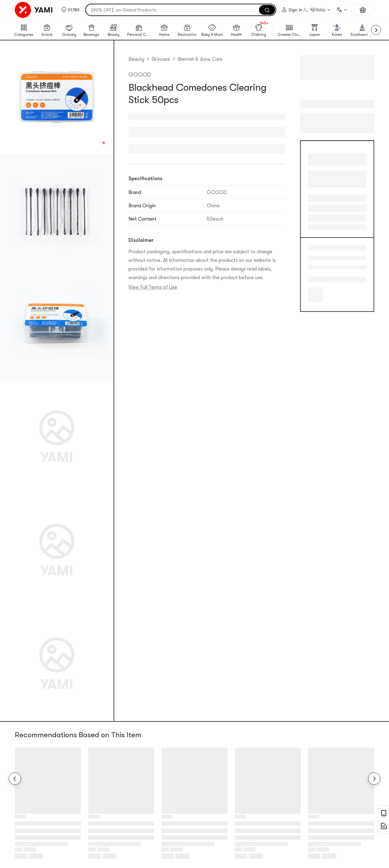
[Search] (267, 10)
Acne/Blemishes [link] (313, 258)
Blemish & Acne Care (200, 59)
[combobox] (341, 10)
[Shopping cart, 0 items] (363, 10)
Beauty (136, 59)
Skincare (161, 59)
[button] (71, 10)
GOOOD (140, 75)
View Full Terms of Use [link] (153, 287)
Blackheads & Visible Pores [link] (313, 267)
